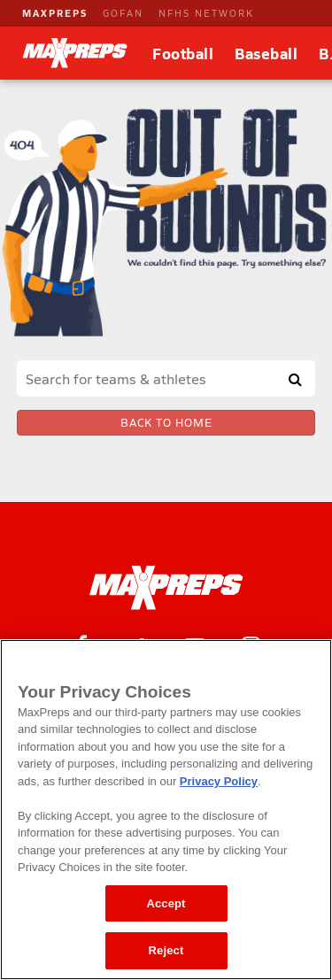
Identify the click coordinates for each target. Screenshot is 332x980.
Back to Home (166, 422)
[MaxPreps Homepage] (166, 588)
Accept (166, 903)
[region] (166, 810)
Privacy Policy (219, 781)
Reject (166, 950)
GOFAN (123, 13)
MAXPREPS (55, 13)
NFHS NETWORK (206, 13)
